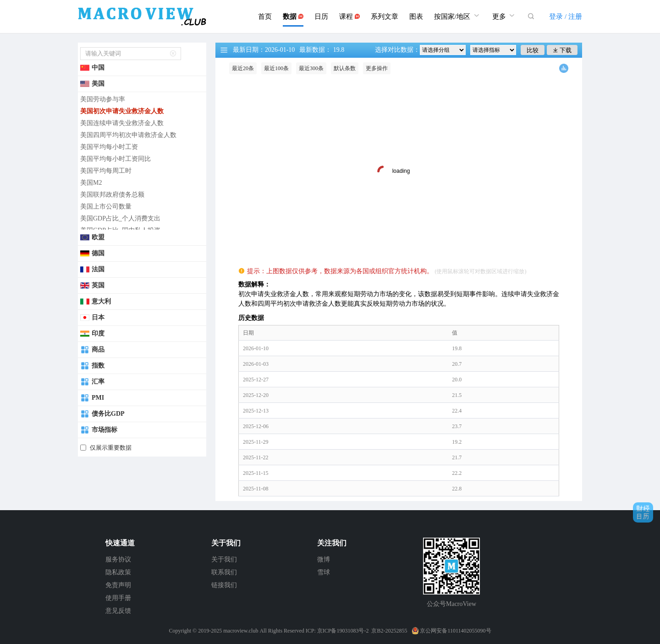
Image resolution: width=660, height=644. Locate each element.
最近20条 (243, 68)
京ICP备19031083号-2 (343, 631)
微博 (324, 559)
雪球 (324, 572)
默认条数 (345, 68)
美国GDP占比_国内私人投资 (120, 230)
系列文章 (385, 17)
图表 (416, 17)
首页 (265, 17)
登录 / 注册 (566, 17)
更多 (505, 15)
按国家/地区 (458, 15)
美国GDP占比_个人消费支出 (120, 218)
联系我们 (224, 572)
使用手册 (118, 598)
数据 (293, 17)
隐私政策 (118, 572)
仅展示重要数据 (111, 448)
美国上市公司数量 (106, 206)
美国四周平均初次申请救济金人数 (128, 135)
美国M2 (91, 183)
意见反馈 (118, 611)
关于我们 (224, 559)
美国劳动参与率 (103, 99)
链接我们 (224, 585)
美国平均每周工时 (106, 171)
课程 (349, 17)
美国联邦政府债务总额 (112, 195)
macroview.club (241, 631)
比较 (533, 50)
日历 (321, 17)
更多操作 (377, 68)
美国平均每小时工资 (109, 147)
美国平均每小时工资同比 (115, 159)
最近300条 (311, 68)
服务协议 (118, 559)
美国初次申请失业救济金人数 (122, 111)
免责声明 (118, 585)
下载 (562, 50)
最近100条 (276, 68)
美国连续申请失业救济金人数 (122, 123)
